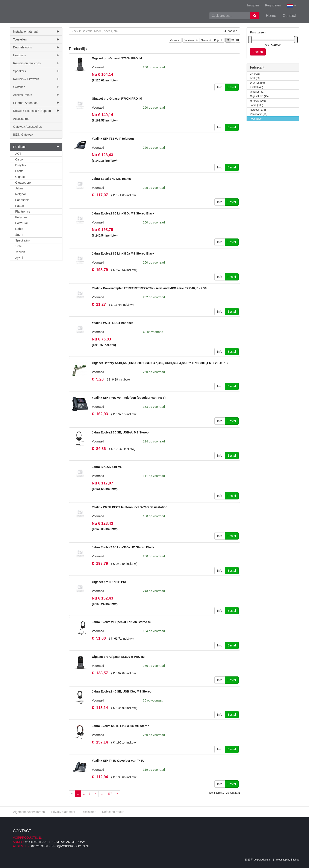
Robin (19, 229)
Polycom (21, 217)
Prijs (219, 40)
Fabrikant (191, 40)
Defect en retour (113, 812)
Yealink (20, 252)
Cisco (19, 159)
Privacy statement (63, 812)
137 (110, 794)
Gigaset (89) (257, 92)
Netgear (21, 194)
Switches (36, 87)
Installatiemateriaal (36, 31)
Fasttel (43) (257, 87)
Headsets (36, 55)
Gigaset (20, 177)
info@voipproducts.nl (70, 846)
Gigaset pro (23, 183)
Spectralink (23, 240)
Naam (206, 40)
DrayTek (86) (257, 83)
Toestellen (36, 39)
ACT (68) (255, 78)
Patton (20, 206)
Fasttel (20, 171)
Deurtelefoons (36, 47)
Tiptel (19, 246)
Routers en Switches (36, 63)
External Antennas (36, 103)
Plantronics (23, 211)
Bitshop (295, 860)
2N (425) (255, 74)
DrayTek (21, 165)
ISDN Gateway (23, 135)
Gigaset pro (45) (259, 96)
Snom (19, 235)
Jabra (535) (257, 105)
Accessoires (21, 119)
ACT (18, 154)
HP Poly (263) (258, 101)
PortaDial (21, 223)
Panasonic (22, 200)
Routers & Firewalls (36, 79)
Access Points (36, 95)
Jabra (19, 188)
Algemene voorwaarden (29, 812)
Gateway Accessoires (27, 127)
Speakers (36, 71)
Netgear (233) (258, 110)
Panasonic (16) (259, 114)
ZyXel (19, 258)
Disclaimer (89, 812)
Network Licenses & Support (36, 111)
